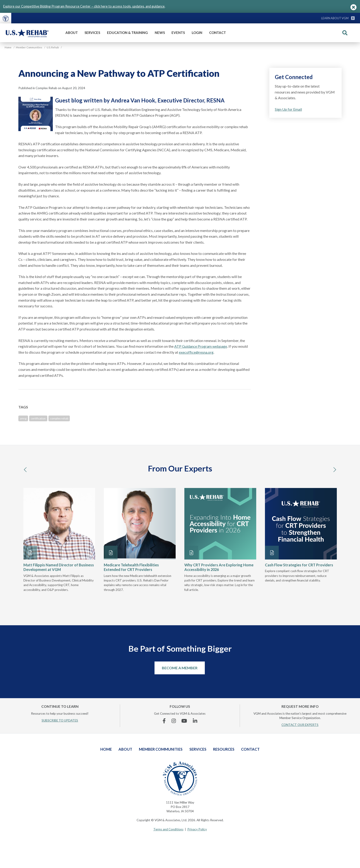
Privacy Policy (197, 829)
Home (106, 749)
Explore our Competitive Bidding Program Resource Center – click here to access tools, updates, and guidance (84, 6)
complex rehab (59, 418)
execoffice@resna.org (196, 352)
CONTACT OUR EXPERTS (300, 725)
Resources (224, 749)
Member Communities (161, 749)
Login (197, 33)
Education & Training (127, 33)
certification (38, 418)
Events (178, 33)
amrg (23, 418)
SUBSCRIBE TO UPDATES (60, 720)
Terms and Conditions (168, 829)
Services (92, 33)
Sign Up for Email (288, 109)
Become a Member (180, 668)
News (160, 33)
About (72, 33)
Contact (218, 33)
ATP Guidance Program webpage (201, 346)
